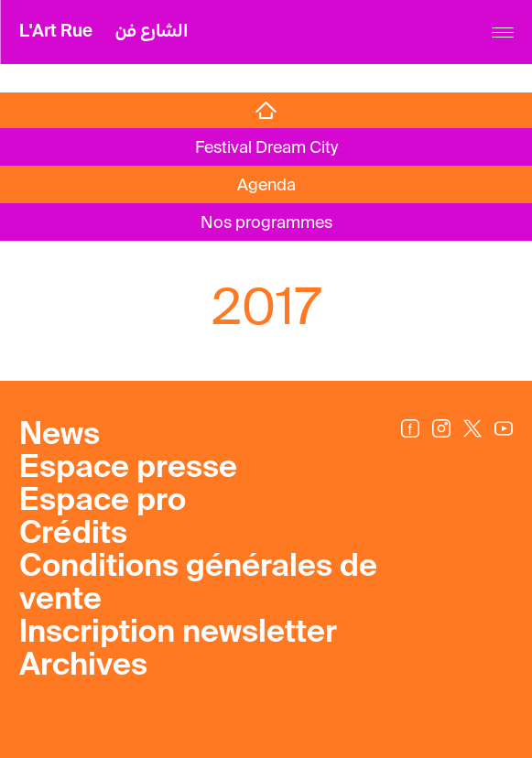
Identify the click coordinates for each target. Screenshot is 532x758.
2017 (266, 306)
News (60, 436)
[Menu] (502, 32)
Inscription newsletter (178, 633)
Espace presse (128, 469)
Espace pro (103, 502)
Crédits (73, 535)
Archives (83, 666)
